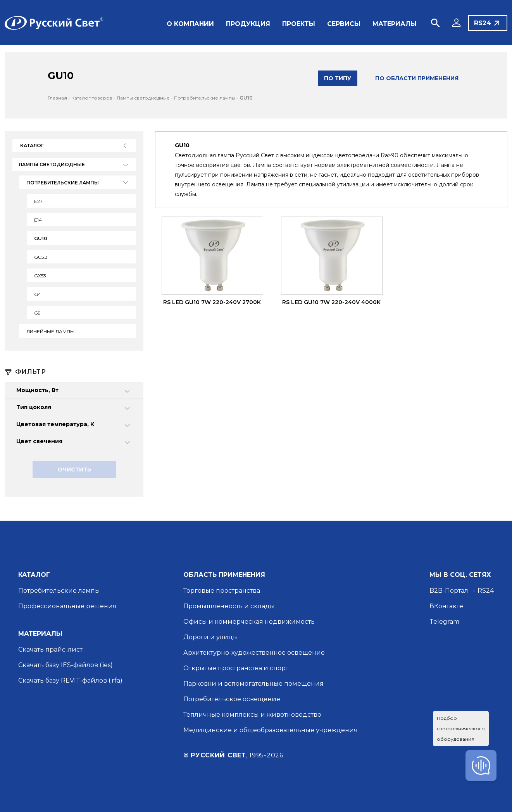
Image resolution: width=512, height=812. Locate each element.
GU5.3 (41, 257)
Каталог (32, 145)
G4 (38, 294)
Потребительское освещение (232, 699)
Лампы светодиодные (143, 98)
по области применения (417, 78)
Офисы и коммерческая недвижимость (249, 622)
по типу (338, 78)
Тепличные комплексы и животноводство (252, 715)
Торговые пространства (222, 591)
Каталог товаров (92, 98)
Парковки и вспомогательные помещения (253, 684)
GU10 (246, 98)
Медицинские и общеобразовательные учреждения (271, 730)
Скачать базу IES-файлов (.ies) (66, 665)
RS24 (483, 23)
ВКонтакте (446, 606)
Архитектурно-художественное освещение (254, 653)
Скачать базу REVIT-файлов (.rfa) (70, 680)
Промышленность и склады (229, 606)
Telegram (444, 622)
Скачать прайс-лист (50, 649)
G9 (37, 313)
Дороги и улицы (211, 637)
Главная (57, 98)
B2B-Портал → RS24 (462, 591)
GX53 (40, 276)
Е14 (38, 220)
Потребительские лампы (205, 98)
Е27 (38, 201)
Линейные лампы (50, 331)
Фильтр (30, 372)
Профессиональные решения (67, 606)
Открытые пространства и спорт (236, 668)
